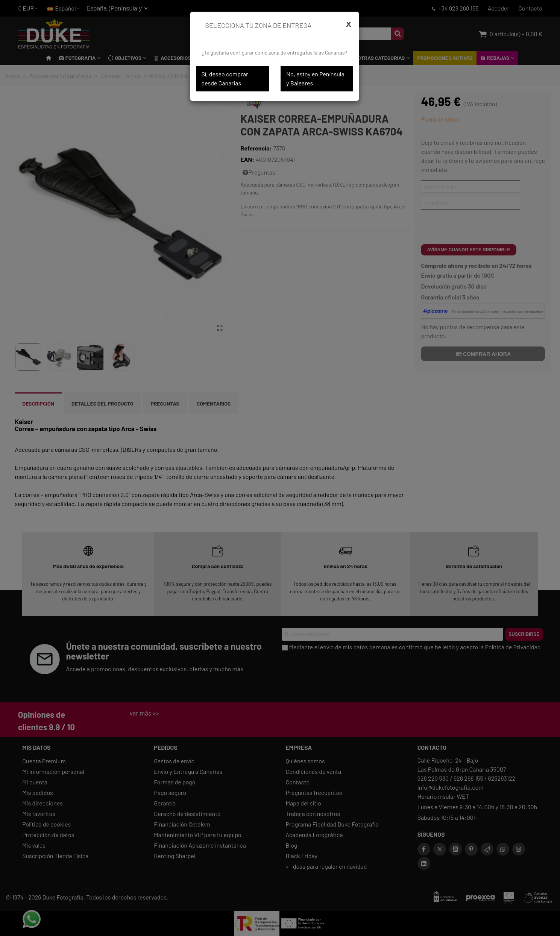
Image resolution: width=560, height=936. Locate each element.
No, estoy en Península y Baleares (315, 78)
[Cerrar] (348, 24)
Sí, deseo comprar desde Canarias (225, 78)
